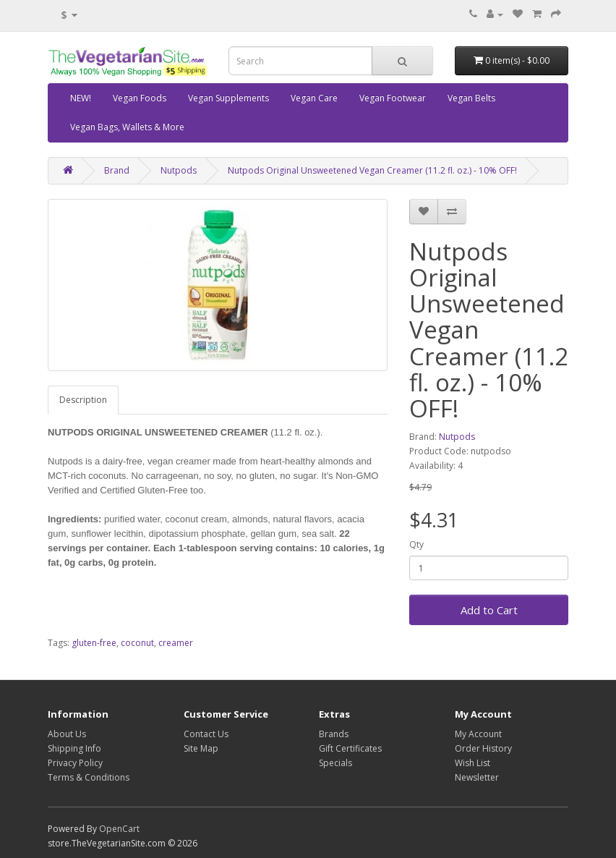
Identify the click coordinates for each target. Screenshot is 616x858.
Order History (483, 748)
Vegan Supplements (228, 98)
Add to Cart (489, 610)
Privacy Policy (75, 763)
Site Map (201, 748)
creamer (176, 643)
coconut (137, 643)
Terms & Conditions (89, 777)
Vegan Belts (471, 98)
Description (83, 400)
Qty (416, 544)
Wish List (472, 763)
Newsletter (477, 777)
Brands (334, 734)
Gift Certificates (350, 748)
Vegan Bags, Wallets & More (127, 127)
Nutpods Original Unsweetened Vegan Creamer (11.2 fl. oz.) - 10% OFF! (372, 170)
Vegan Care (314, 98)
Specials (335, 763)
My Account (478, 734)
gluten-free (94, 643)
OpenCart (119, 829)
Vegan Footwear (393, 98)
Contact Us (206, 734)
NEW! (81, 98)
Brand (117, 170)
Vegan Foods (140, 98)
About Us (67, 734)
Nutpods (179, 170)
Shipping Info (74, 748)
